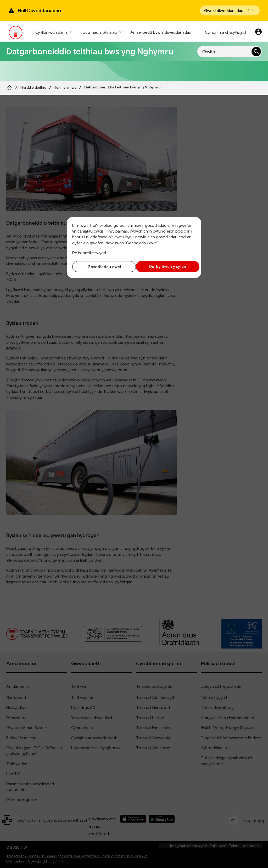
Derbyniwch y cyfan (166, 266)
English (241, 32)
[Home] (9, 87)
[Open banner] (230, 10)
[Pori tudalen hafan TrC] (16, 34)
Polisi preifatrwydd (89, 253)
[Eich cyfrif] (258, 32)
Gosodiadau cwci (102, 267)
